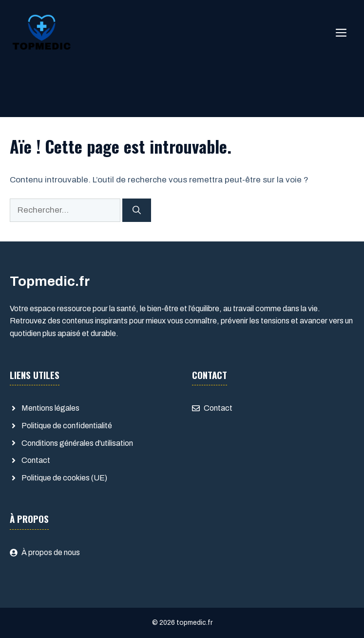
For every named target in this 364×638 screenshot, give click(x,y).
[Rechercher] (137, 210)
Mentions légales (50, 408)
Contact (36, 460)
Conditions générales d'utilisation (77, 443)
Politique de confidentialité (67, 426)
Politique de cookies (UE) (64, 478)
